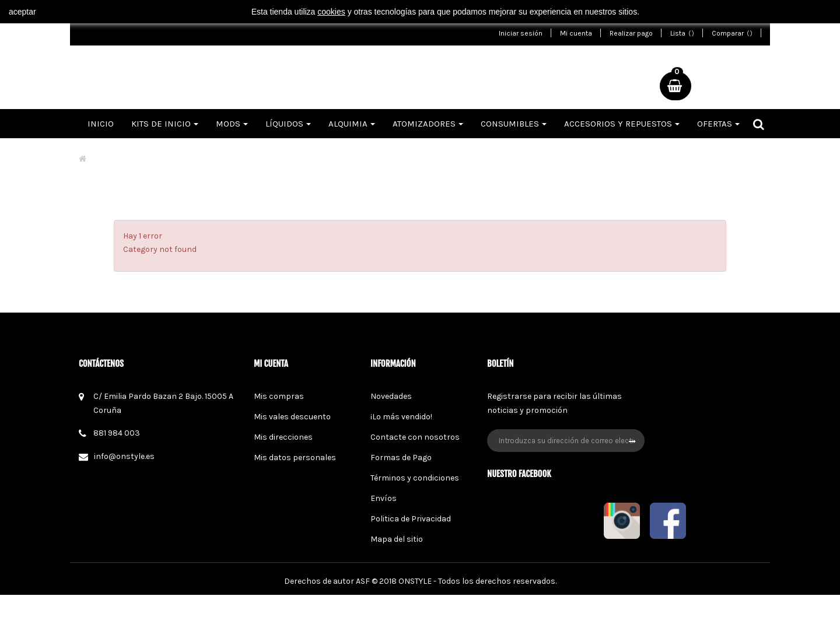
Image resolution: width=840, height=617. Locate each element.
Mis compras (279, 396)
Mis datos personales (295, 458)
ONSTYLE (415, 603)
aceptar (22, 12)
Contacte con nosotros (415, 437)
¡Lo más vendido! (401, 417)
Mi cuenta (576, 33)
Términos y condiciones (415, 478)
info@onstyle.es (124, 456)
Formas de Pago (401, 458)
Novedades (391, 396)
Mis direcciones (283, 437)
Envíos (384, 498)
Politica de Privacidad (411, 519)
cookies (331, 12)
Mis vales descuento (292, 417)
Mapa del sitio (397, 539)
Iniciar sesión (521, 33)
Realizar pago (631, 33)
